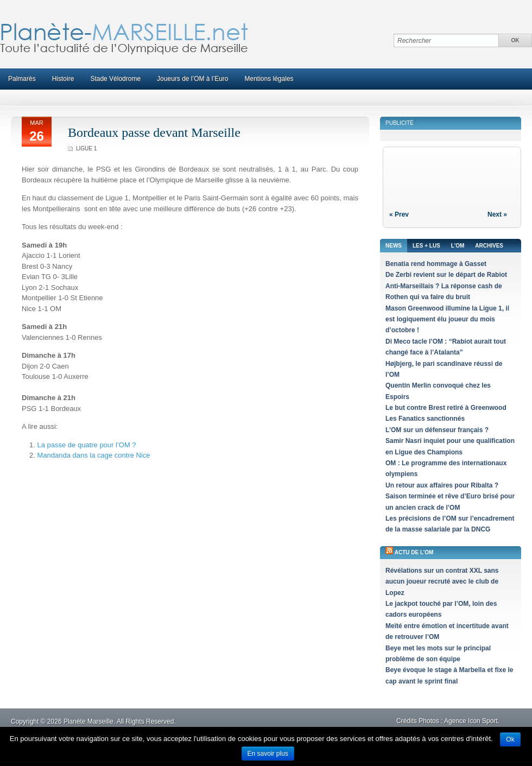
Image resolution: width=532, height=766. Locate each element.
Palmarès (22, 79)
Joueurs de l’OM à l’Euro (192, 79)
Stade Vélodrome (115, 79)
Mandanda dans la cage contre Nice (93, 455)
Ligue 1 (86, 148)
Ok (510, 739)
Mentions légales (269, 79)
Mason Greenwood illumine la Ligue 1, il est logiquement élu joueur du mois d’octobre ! (447, 319)
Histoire (63, 79)
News (394, 246)
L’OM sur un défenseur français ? (437, 430)
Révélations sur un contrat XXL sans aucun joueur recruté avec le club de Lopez (442, 582)
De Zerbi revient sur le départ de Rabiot (446, 275)
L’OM (458, 246)
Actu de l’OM (414, 552)
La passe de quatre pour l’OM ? (86, 445)
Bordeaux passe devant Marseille (154, 132)
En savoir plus (268, 754)
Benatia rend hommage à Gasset (436, 264)
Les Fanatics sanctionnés (425, 419)
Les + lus (426, 246)
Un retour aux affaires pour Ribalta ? (442, 485)
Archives (489, 246)
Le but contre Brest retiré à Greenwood (446, 408)
